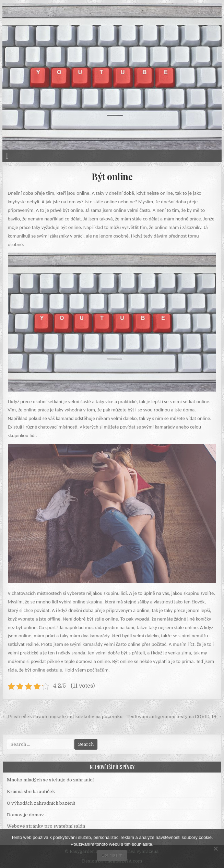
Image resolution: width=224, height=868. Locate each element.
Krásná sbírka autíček (31, 792)
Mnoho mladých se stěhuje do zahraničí (50, 780)
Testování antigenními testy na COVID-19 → (174, 717)
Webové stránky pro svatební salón (46, 826)
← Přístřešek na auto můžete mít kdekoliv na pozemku (62, 717)
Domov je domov (25, 815)
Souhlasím (112, 855)
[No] (215, 848)
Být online (112, 176)
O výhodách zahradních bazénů (41, 803)
